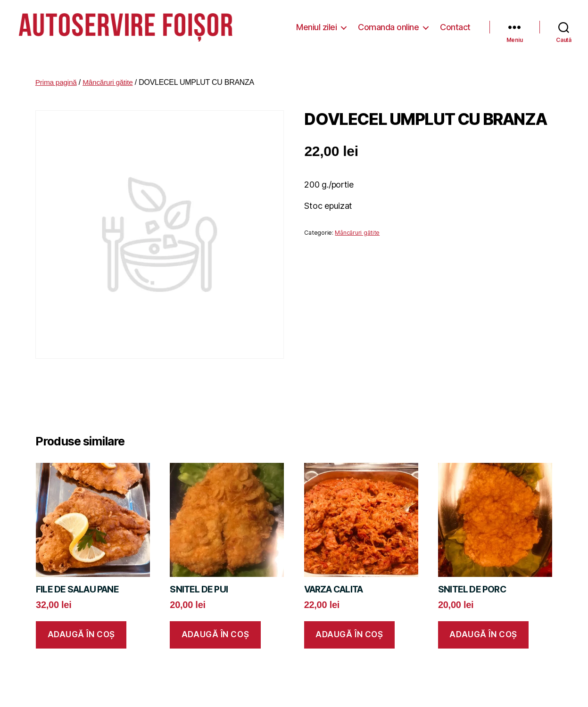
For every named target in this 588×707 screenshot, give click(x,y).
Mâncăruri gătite (110, 75)
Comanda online (388, 23)
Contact (455, 23)
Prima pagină (57, 75)
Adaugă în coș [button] (81, 627)
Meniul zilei (316, 23)
